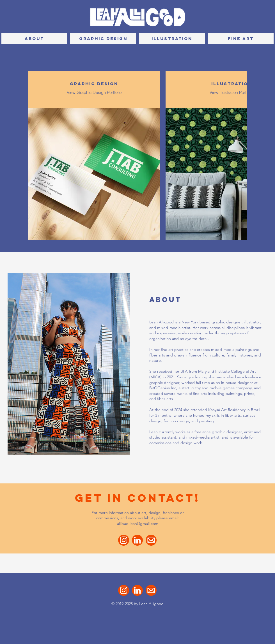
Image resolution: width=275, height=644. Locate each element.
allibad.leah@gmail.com (138, 523)
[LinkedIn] (137, 540)
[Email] (151, 540)
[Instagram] (124, 540)
